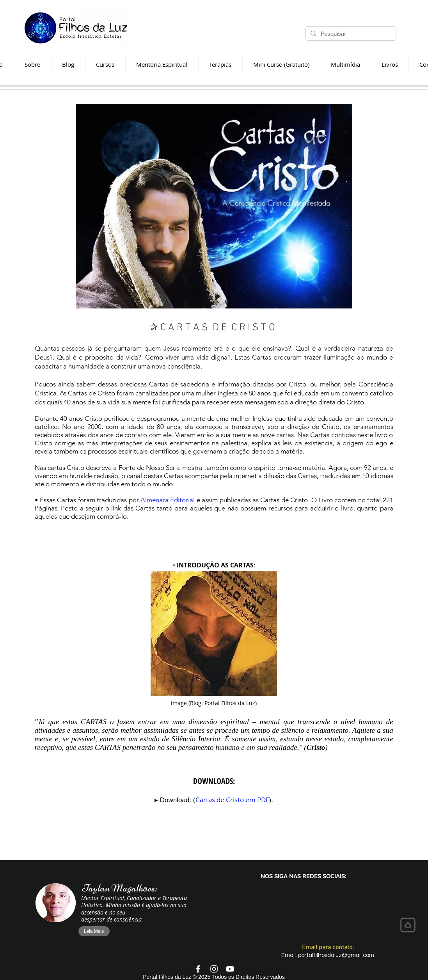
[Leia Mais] (94, 931)
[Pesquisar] (350, 34)
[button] (220, 65)
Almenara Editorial (168, 500)
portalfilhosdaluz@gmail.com (336, 955)
